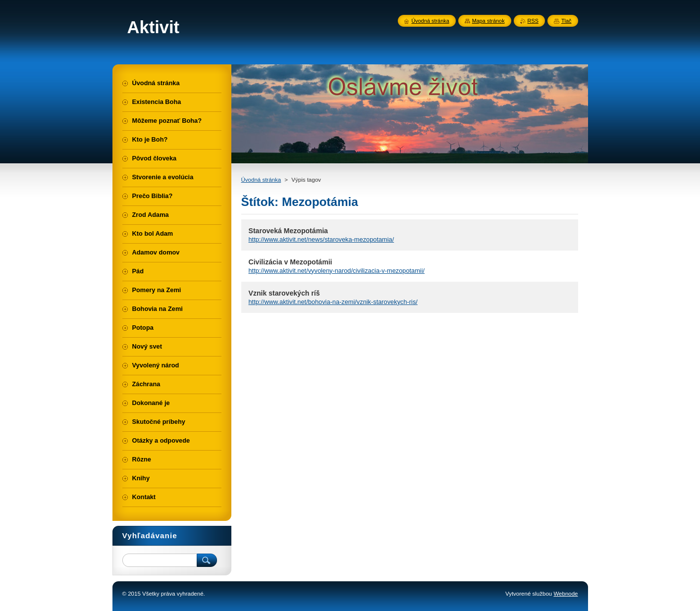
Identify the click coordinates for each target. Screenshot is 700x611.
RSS (533, 21)
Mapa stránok (488, 21)
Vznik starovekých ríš (284, 293)
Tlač (566, 21)
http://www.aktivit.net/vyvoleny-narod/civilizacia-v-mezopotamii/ (337, 271)
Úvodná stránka (261, 180)
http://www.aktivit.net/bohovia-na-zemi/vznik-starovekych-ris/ (333, 302)
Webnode (565, 594)
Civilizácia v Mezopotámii (291, 262)
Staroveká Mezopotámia (288, 231)
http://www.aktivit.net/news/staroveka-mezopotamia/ (322, 239)
